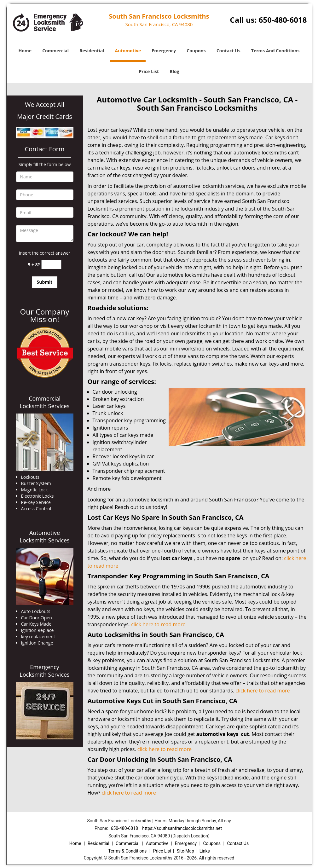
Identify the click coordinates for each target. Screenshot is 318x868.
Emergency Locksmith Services (44, 671)
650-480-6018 (283, 20)
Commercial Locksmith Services (44, 402)
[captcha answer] (51, 265)
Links (205, 851)
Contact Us (228, 51)
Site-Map (185, 851)
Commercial (55, 51)
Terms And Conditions (275, 51)
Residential (92, 51)
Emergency (164, 51)
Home (25, 51)
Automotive (128, 51)
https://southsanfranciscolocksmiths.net (182, 828)
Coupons (196, 51)
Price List (149, 71)
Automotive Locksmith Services (44, 536)
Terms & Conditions (127, 851)
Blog (174, 71)
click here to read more (158, 624)
